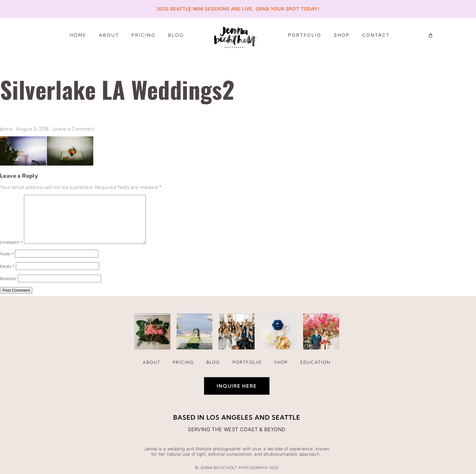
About (109, 35)
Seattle (286, 417)
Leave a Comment (74, 129)
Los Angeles (230, 417)
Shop (342, 35)
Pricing (144, 35)
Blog (176, 35)
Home (78, 35)
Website (8, 279)
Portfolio (305, 35)
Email (7, 266)
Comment (11, 242)
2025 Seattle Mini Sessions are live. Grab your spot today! (238, 9)
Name (7, 254)
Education (315, 362)
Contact (376, 35)
